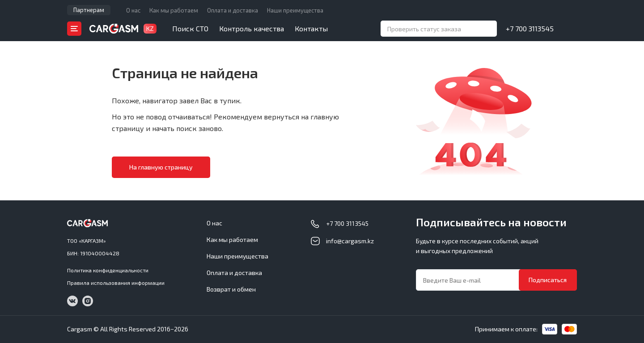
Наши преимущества (295, 10)
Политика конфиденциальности (108, 270)
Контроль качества (252, 28)
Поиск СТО (190, 28)
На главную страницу (161, 167)
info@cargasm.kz (350, 241)
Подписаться (548, 280)
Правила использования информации (116, 283)
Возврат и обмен (231, 289)
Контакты (311, 28)
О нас (133, 10)
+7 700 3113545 (530, 28)
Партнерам (89, 10)
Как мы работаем (174, 10)
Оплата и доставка (233, 10)
